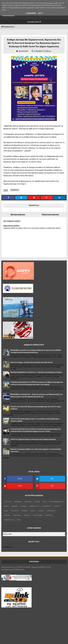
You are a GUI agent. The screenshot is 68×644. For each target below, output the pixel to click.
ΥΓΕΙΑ (18, 520)
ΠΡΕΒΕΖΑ (27, 515)
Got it (40, 13)
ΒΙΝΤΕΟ (6, 506)
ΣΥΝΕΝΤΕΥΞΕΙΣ (9, 520)
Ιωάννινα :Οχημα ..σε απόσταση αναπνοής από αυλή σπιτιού (31, 362)
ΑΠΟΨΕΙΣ (37, 502)
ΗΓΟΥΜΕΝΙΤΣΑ (46, 506)
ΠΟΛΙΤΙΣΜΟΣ (17, 515)
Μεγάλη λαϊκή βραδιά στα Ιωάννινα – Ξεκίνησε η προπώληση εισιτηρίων (36, 372)
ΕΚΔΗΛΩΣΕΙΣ (15, 190)
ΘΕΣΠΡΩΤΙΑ (15, 511)
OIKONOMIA (18, 502)
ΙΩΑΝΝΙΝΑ (24, 511)
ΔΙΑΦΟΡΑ (15, 506)
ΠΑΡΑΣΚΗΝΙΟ (51, 511)
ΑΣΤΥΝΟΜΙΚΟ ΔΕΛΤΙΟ (57, 502)
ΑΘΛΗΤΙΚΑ (28, 502)
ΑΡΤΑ (45, 502)
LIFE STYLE (8, 502)
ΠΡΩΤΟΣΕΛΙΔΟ (38, 515)
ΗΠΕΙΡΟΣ (57, 506)
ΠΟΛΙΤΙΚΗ (7, 515)
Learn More (31, 13)
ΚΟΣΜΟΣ (41, 511)
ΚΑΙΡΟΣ (33, 511)
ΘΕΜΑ (6, 511)
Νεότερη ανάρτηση (18, 214)
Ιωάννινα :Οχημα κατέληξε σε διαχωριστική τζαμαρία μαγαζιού (33, 439)
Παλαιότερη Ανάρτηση (50, 214)
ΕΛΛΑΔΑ (24, 506)
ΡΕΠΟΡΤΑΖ (49, 515)
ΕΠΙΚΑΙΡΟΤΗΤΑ (34, 506)
